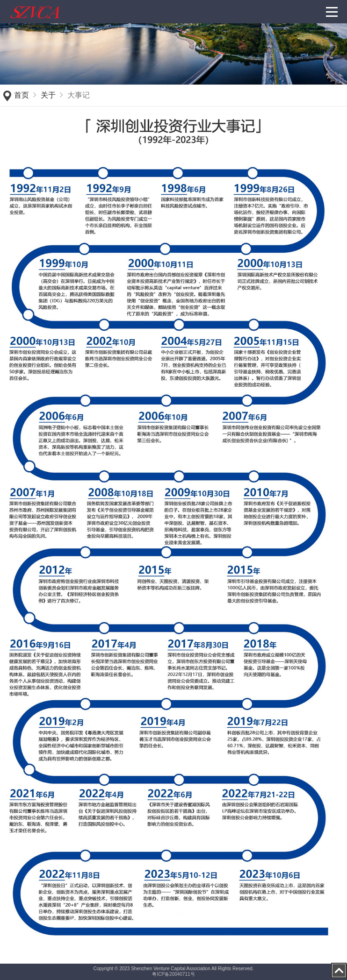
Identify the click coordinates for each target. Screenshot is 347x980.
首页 (22, 95)
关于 (48, 95)
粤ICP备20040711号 (173, 974)
